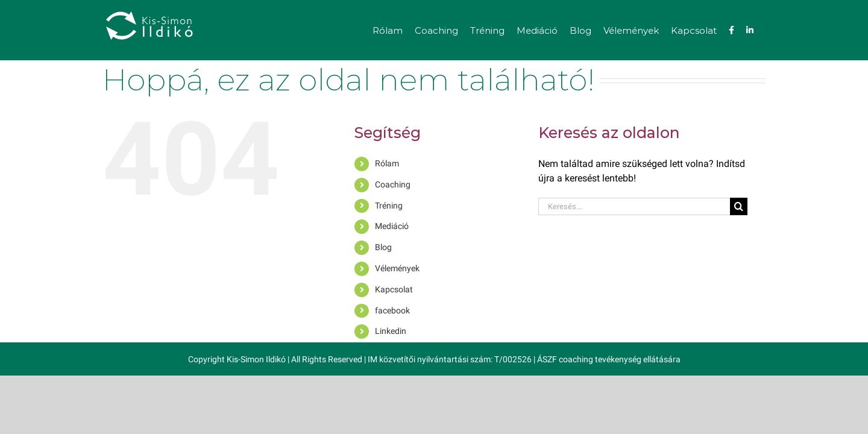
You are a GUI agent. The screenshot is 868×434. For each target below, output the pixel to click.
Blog (383, 247)
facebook (392, 310)
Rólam (387, 163)
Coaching (393, 184)
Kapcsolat (394, 289)
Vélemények (397, 268)
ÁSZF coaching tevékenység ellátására (609, 359)
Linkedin (391, 331)
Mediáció (392, 226)
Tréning (389, 206)
